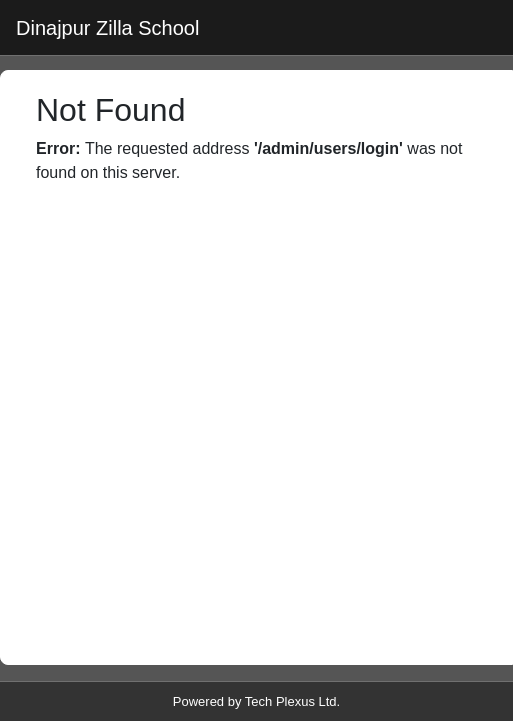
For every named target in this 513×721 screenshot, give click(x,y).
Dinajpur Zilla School (107, 28)
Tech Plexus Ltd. (292, 701)
